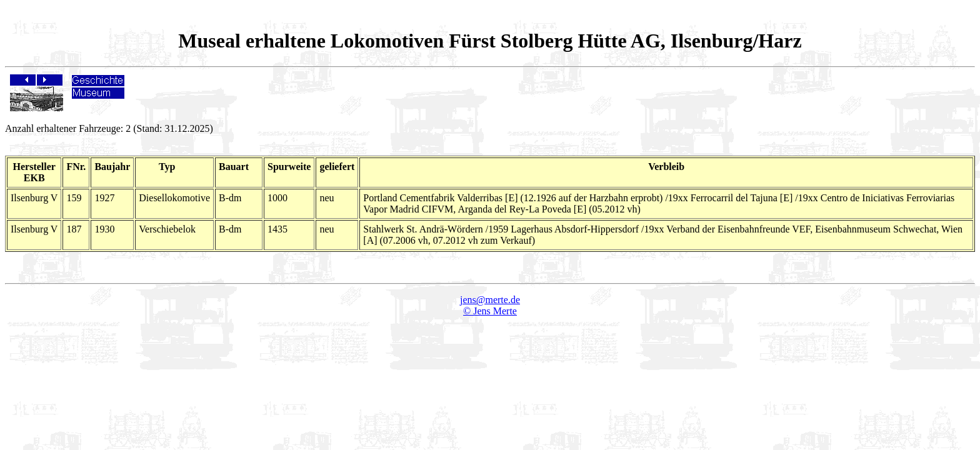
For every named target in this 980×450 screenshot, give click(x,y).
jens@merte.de (490, 300)
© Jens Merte (490, 311)
